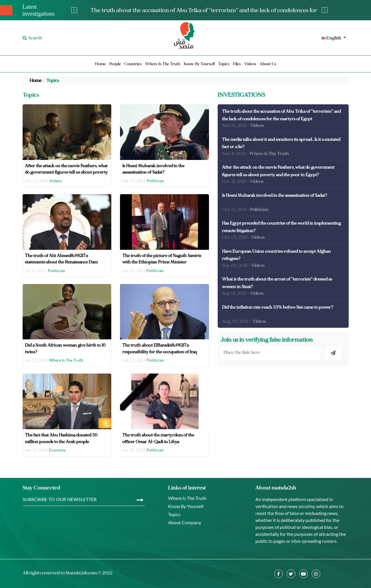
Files (237, 64)
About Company (185, 522)
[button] (296, 38)
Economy (57, 450)
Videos (250, 64)
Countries (133, 64)
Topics (53, 81)
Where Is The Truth (163, 64)
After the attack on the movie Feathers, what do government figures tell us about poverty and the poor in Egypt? (66, 172)
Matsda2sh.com (81, 573)
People (115, 64)
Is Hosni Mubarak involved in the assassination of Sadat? (275, 195)
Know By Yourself (199, 64)
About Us (268, 64)
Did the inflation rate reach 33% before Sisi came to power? (278, 307)
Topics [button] (224, 64)
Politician (155, 181)
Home (100, 64)
